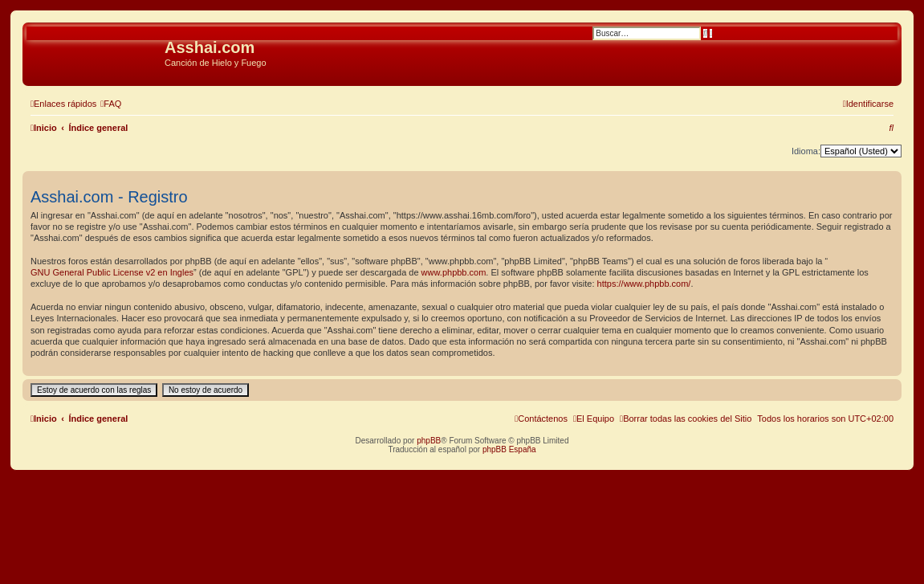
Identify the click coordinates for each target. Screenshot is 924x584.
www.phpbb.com (454, 272)
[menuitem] (111, 104)
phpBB (429, 441)
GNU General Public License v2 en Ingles (112, 272)
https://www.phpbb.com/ (644, 284)
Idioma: (806, 151)
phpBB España (509, 449)
